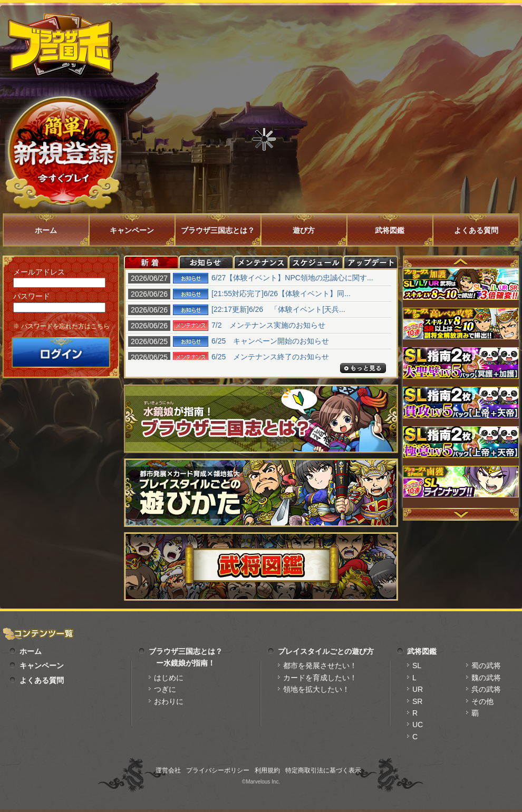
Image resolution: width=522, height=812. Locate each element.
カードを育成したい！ (320, 678)
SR (417, 701)
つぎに (165, 689)
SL (417, 666)
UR (418, 689)
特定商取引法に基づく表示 (323, 770)
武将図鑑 (390, 230)
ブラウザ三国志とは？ (218, 230)
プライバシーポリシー (218, 770)
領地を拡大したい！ (316, 689)
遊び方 (304, 230)
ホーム (46, 230)
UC (418, 725)
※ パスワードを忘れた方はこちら (61, 326)
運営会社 (168, 770)
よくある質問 (476, 230)
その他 (482, 701)
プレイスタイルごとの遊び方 (326, 651)
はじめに (169, 678)
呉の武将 (486, 689)
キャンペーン (132, 230)
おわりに (169, 701)
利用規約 (267, 770)
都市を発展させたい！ (320, 666)
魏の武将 (486, 678)
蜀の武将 (486, 666)
